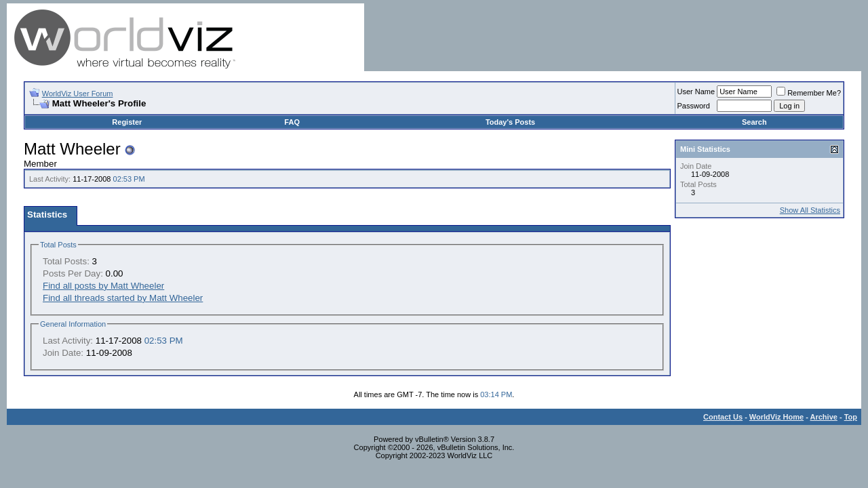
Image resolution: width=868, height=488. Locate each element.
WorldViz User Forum (78, 94)
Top (851, 417)
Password (694, 106)
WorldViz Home (776, 417)
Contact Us (723, 417)
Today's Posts (510, 122)
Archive (824, 417)
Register (127, 122)
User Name (696, 91)
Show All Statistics (810, 210)
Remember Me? (809, 93)
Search (754, 122)
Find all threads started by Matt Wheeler (123, 298)
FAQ (292, 122)
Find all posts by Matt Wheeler (103, 286)
